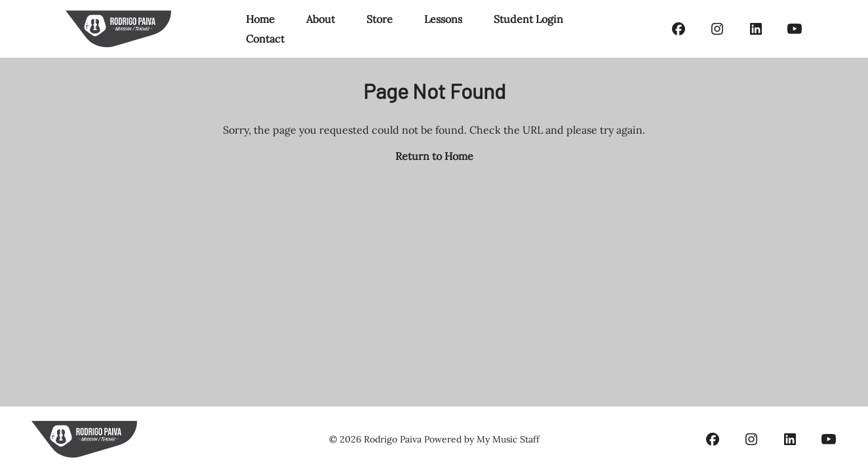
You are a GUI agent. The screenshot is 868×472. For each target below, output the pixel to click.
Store (380, 19)
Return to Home (434, 156)
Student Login (528, 19)
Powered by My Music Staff (482, 439)
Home (260, 19)
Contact (265, 39)
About (321, 19)
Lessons (443, 19)
